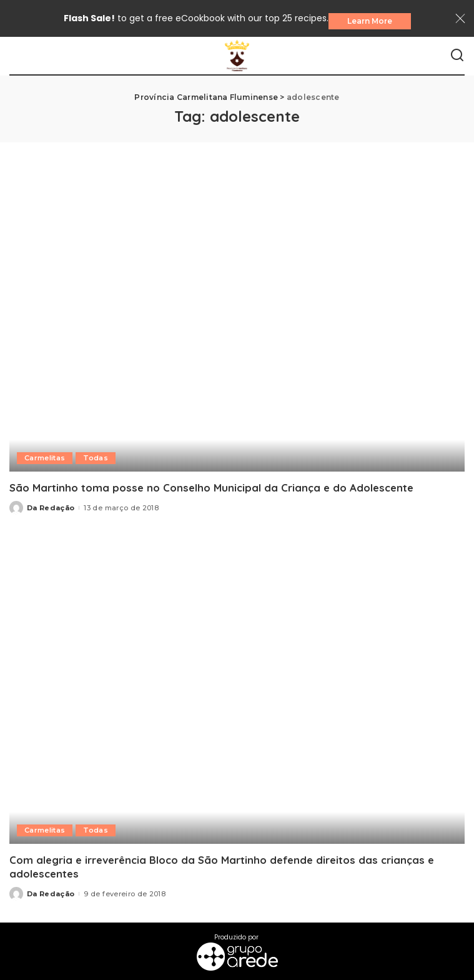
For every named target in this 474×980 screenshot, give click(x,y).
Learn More (370, 21)
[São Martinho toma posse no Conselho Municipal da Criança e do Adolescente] (237, 318)
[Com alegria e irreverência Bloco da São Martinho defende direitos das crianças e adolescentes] (237, 690)
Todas (96, 458)
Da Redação (51, 508)
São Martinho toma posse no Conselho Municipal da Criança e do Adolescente (211, 488)
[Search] (457, 56)
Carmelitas (45, 458)
